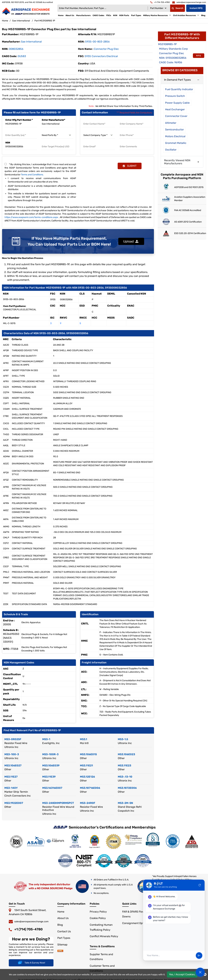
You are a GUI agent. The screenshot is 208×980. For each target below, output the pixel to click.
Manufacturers (83, 15)
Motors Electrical (175, 136)
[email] (189, 2)
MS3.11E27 (11, 777)
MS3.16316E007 (52, 788)
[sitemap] (60, 951)
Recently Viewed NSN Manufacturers (177, 162)
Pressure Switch (175, 96)
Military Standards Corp (173, 49)
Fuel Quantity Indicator (179, 89)
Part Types (136, 15)
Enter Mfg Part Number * (19, 120)
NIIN (115, 15)
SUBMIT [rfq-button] (130, 166)
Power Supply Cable (177, 103)
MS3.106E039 (51, 765)
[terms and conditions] (6, 164)
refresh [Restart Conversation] (200, 888)
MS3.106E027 (13, 765)
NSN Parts (124, 15)
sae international (31, 42)
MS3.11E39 (49, 777)
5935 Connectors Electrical (101, 56)
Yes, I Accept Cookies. (182, 974)
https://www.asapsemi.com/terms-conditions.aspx (31, 217)
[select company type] (99, 135)
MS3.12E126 (87, 777)
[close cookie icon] (205, 974)
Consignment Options (135, 923)
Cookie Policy (98, 918)
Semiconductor (174, 130)
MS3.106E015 (88, 754)
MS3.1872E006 (127, 788)
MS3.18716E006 (90, 788)
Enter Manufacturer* (53, 120)
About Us (70, 15)
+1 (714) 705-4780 (28, 929)
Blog (203, 15)
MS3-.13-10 (125, 777)
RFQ (199, 56)
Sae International (21, 21)
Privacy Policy (98, 912)
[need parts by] (57, 135)
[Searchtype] (158, 8)
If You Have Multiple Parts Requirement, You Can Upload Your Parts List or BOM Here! (69, 241)
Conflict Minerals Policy (104, 936)
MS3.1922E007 (14, 803)
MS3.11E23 (124, 765)
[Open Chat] (200, 972)
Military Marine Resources (156, 15)
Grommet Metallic (176, 143)
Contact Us (64, 931)
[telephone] (160, 2)
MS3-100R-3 (50, 754)
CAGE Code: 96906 (171, 62)
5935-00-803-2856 (97, 42)
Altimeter (171, 123)
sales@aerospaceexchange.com (31, 922)
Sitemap (62, 945)
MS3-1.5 (123, 739)
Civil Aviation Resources (185, 15)
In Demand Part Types (177, 80)
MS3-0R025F (13, 739)
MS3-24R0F (88, 803)
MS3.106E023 (126, 754)
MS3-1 (46, 739)
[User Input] (170, 959)
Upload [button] (131, 241)
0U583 (22, 56)
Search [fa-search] (178, 8)
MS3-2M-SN (125, 803)
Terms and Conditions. (32, 175)
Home (61, 15)
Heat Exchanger (175, 109)
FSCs (109, 15)
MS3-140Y (11, 788)
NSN (8, 143)
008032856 (16, 49)
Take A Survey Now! (31, 963)
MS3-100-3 (12, 754)
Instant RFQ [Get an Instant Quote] (196, 8)
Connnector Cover (176, 116)
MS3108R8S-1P (167, 44)
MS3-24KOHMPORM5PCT (58, 803)
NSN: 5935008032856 (173, 58)
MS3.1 (84, 739)
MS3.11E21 (86, 765)
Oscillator (171, 150)
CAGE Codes (98, 15)
